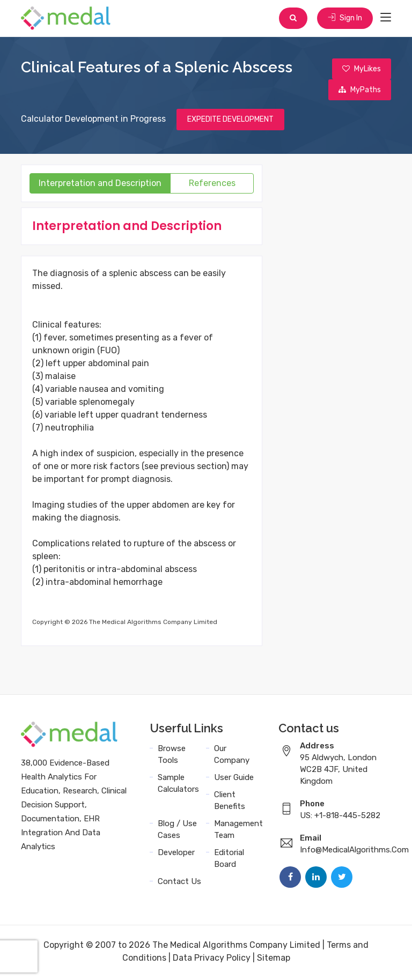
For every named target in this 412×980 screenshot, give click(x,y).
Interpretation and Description (100, 185)
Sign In (344, 18)
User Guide (234, 779)
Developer (176, 855)
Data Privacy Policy (212, 960)
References (212, 185)
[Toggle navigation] (386, 18)
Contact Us (179, 884)
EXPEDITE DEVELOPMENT (230, 121)
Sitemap (274, 960)
